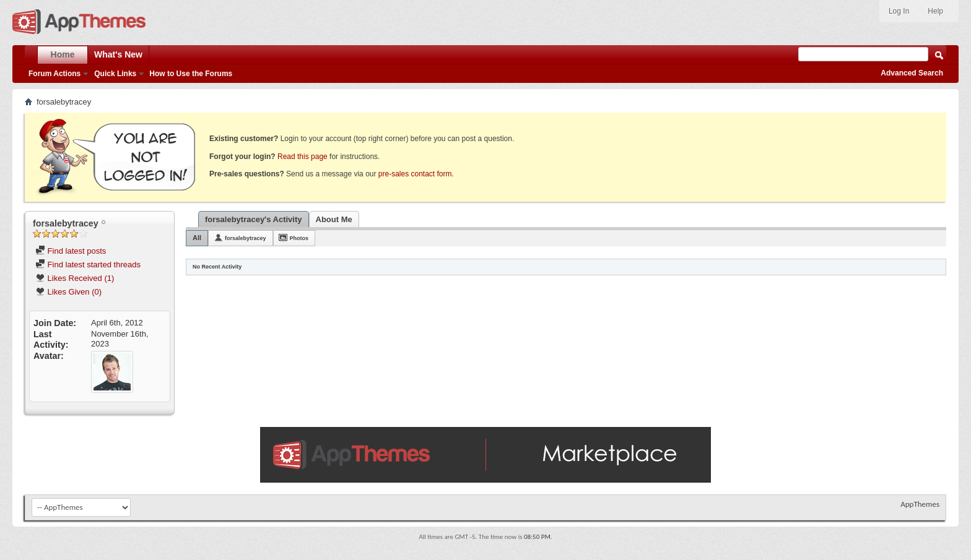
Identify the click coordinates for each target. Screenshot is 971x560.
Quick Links (115, 74)
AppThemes (920, 504)
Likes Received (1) (75, 278)
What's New (118, 54)
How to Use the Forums (191, 74)
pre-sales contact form (415, 174)
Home (63, 54)
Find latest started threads (88, 265)
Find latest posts (71, 251)
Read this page (303, 157)
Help (935, 11)
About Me (334, 219)
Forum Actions (54, 74)
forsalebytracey (246, 238)
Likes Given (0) (68, 292)
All (197, 238)
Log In (899, 11)
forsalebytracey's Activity (254, 219)
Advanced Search (912, 73)
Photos (299, 238)
